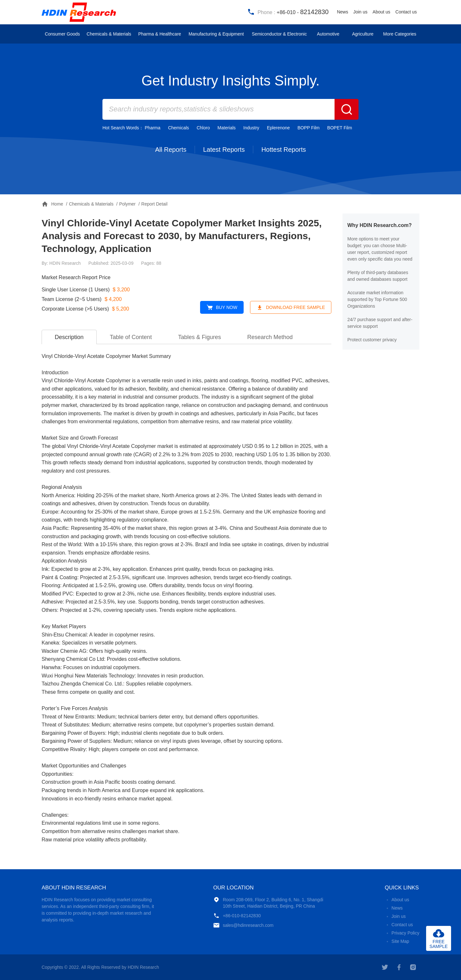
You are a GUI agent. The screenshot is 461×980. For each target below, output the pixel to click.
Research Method (270, 337)
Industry (251, 128)
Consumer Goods (62, 34)
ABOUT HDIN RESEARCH (74, 888)
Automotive (328, 34)
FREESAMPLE (439, 944)
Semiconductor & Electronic (279, 34)
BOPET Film (340, 128)
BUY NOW (222, 307)
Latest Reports (224, 150)
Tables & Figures (199, 337)
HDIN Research (80, 12)
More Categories (400, 34)
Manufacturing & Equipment (216, 34)
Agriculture (363, 34)
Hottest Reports (284, 150)
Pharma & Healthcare (160, 34)
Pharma (153, 128)
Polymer (127, 204)
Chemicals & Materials (109, 34)
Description (69, 337)
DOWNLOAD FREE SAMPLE (291, 307)
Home (52, 204)
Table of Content (131, 337)
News (342, 12)
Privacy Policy (405, 933)
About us (381, 12)
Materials (226, 128)
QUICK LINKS (402, 888)
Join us (360, 12)
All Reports (171, 150)
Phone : (288, 12)
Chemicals (178, 128)
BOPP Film (308, 128)
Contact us (406, 12)
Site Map (400, 941)
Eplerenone (279, 128)
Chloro (203, 128)
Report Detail (154, 204)
